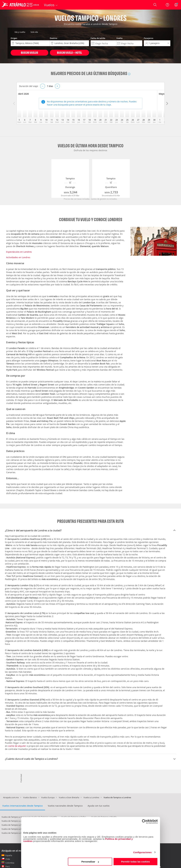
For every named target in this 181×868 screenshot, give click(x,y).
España (9, 855)
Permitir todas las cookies (135, 862)
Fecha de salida (98, 38)
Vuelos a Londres (91, 797)
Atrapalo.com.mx (11, 797)
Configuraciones (142, 852)
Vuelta (119, 38)
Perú (8, 866)
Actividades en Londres (18, 257)
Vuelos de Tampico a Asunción (15, 821)
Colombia (10, 863)
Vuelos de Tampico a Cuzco (14, 829)
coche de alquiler (17, 746)
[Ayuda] (167, 5)
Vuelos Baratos (30, 797)
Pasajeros (149, 38)
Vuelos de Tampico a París (13, 833)
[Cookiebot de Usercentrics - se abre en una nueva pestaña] (144, 822)
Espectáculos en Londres (19, 252)
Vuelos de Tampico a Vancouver (16, 817)
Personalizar (90, 862)
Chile (8, 859)
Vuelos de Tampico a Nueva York (16, 825)
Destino (54, 38)
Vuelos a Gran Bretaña (69, 797)
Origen (14, 38)
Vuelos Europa (48, 797)
